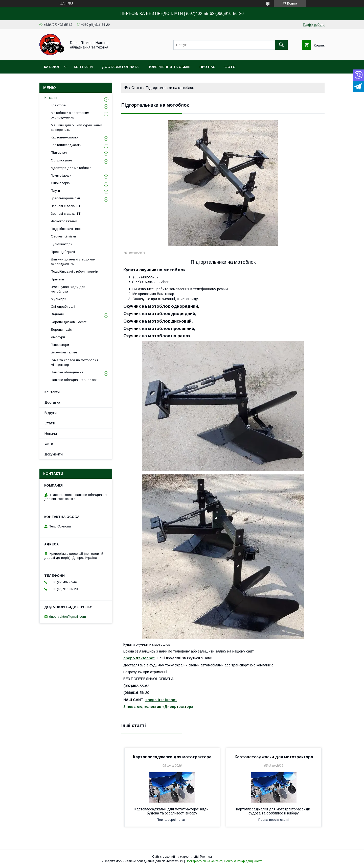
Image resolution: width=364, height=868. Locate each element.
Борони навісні (63, 330)
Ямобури (58, 337)
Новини (51, 433)
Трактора (58, 105)
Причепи (57, 279)
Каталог (52, 67)
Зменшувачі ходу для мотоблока (68, 289)
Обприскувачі (62, 160)
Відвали (57, 314)
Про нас (207, 67)
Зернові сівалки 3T (66, 206)
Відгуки (51, 413)
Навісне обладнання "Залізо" (74, 380)
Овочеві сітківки (63, 236)
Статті (137, 88)
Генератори (60, 345)
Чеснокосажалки (64, 221)
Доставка (52, 402)
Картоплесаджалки (66, 145)
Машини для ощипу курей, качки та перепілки (76, 127)
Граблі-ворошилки (65, 198)
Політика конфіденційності (243, 861)
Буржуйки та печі (64, 352)
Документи (54, 454)
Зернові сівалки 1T (66, 214)
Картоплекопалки (65, 137)
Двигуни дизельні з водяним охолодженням (73, 262)
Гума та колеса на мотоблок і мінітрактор (74, 362)
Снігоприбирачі (63, 307)
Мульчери (59, 299)
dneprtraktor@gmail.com (67, 617)
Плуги (55, 191)
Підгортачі (59, 152)
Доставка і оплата (120, 67)
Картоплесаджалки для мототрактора (172, 757)
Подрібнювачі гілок (66, 229)
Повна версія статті (172, 820)
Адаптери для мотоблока (71, 168)
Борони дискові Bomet (69, 322)
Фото (230, 67)
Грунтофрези (61, 175)
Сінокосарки (61, 183)
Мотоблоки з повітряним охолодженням (70, 115)
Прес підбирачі (63, 252)
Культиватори (62, 244)
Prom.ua (206, 857)
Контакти (83, 67)
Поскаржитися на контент (204, 861)
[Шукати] (281, 45)
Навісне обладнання (67, 372)
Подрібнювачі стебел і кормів (74, 271)
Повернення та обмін (169, 67)
